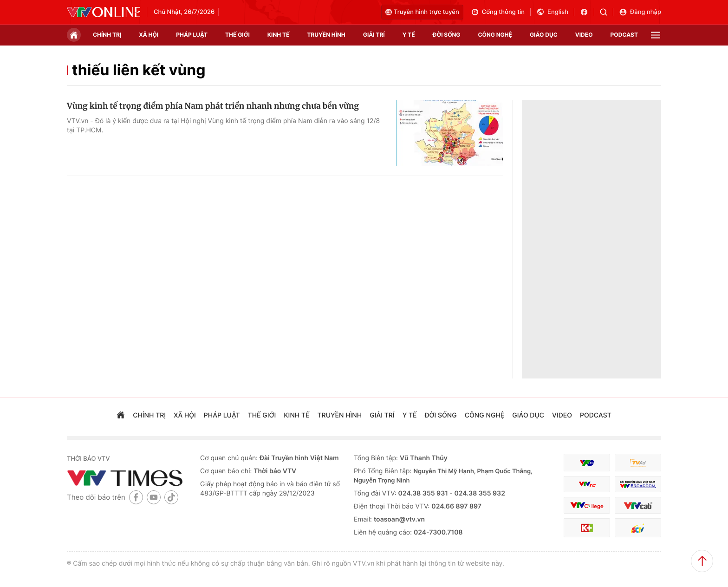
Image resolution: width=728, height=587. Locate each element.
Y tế (409, 35)
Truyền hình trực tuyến (422, 12)
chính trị (107, 35)
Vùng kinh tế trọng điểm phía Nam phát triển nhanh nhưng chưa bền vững (213, 106)
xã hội (149, 35)
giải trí (374, 35)
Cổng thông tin (498, 12)
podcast (624, 35)
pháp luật (192, 35)
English (552, 12)
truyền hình (326, 35)
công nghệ (495, 35)
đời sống (447, 35)
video (584, 35)
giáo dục (544, 35)
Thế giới (237, 35)
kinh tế (279, 35)
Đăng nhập (640, 12)
